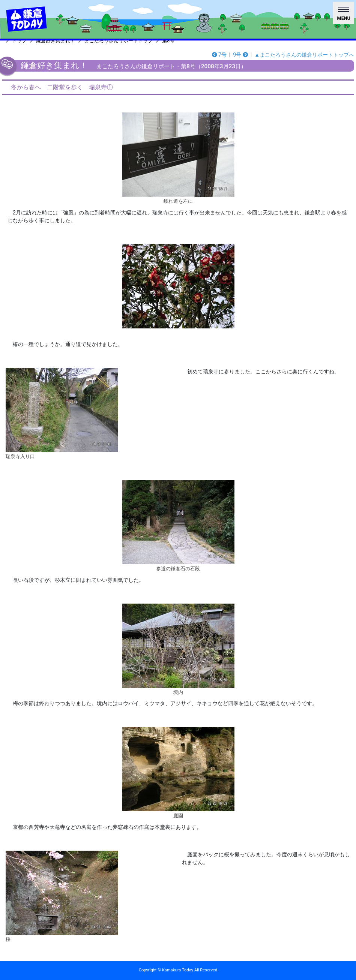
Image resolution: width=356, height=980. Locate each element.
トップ (19, 41)
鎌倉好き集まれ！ (56, 41)
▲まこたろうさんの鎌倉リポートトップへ (304, 55)
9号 (240, 55)
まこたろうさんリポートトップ (119, 41)
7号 (219, 55)
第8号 (168, 41)
